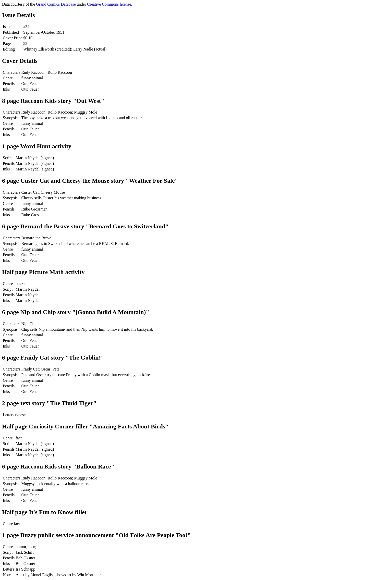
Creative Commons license (109, 4)
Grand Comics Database (56, 4)
